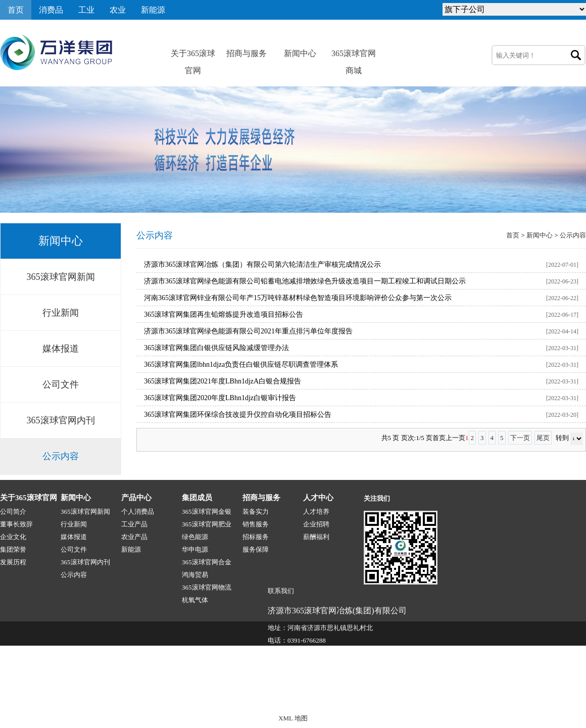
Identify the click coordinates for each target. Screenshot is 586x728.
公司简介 (13, 512)
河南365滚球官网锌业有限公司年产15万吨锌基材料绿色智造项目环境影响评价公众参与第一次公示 (298, 298)
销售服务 (256, 524)
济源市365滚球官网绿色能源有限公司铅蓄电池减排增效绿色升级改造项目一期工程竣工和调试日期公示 (305, 281)
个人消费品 (138, 512)
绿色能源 (195, 537)
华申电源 (195, 549)
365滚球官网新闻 (61, 277)
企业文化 (13, 537)
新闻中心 (300, 53)
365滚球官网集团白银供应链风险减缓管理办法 (216, 348)
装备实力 (256, 512)
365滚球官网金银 (207, 512)
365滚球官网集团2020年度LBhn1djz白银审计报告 (220, 398)
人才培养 (316, 512)
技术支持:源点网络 (525, 696)
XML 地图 (293, 718)
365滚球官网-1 (190, 696)
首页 (16, 10)
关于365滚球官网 (193, 56)
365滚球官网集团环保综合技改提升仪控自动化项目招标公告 (238, 415)
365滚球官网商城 (354, 56)
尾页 (543, 438)
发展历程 (13, 562)
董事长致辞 (16, 524)
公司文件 (61, 384)
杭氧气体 (195, 600)
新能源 (153, 10)
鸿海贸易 (195, 575)
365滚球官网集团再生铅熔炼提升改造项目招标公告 (224, 314)
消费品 (51, 10)
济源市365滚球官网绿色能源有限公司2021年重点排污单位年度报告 (248, 331)
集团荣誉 (13, 549)
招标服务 (256, 537)
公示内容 (61, 456)
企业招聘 (316, 524)
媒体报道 (61, 349)
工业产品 (134, 524)
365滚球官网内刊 (61, 420)
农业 (118, 10)
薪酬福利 (316, 537)
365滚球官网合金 (207, 562)
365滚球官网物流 (207, 587)
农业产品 (134, 537)
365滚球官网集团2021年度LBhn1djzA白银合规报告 (223, 381)
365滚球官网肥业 (207, 524)
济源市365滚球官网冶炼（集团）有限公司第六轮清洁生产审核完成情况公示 (262, 264)
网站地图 (573, 696)
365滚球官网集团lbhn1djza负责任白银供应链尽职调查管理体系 (241, 365)
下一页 (520, 438)
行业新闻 (61, 313)
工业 (86, 10)
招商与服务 (247, 53)
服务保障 (256, 549)
